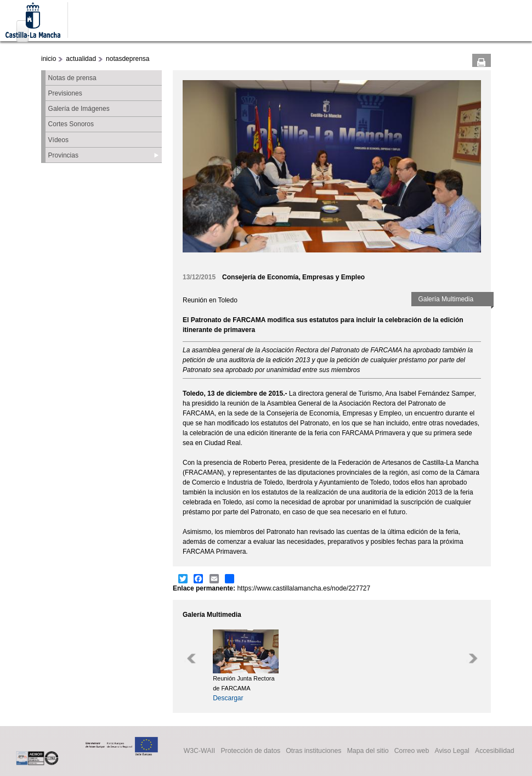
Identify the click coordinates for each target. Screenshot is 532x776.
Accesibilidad (495, 751)
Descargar (228, 698)
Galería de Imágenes (79, 109)
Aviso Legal (452, 751)
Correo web (412, 751)
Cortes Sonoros (71, 124)
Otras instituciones (313, 751)
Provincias (63, 155)
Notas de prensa (72, 78)
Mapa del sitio (368, 751)
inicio (49, 59)
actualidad (81, 59)
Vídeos (58, 140)
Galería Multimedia (446, 299)
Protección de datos (250, 751)
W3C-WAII (200, 751)
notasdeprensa (128, 59)
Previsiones (65, 93)
